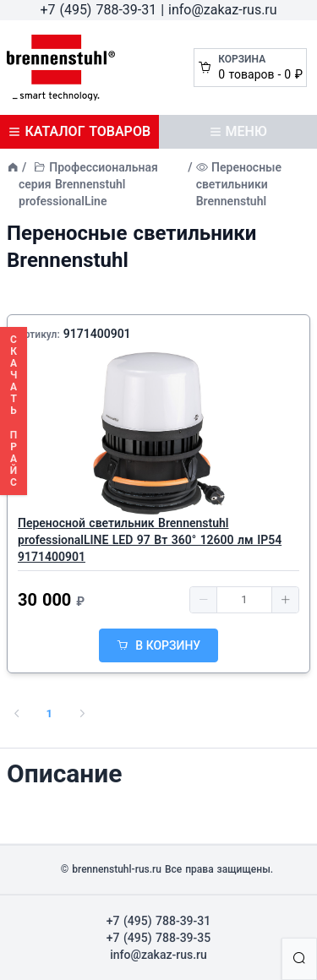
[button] (204, 600)
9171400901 (97, 334)
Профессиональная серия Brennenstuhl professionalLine (88, 184)
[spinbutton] (244, 600)
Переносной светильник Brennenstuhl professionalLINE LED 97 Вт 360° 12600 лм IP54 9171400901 (150, 540)
